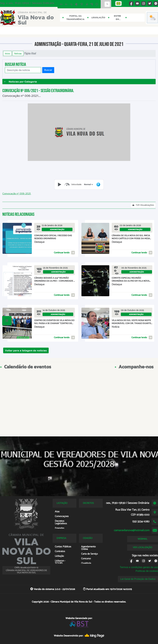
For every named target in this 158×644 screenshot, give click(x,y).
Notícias (18, 53)
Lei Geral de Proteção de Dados (138, 579)
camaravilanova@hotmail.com (132, 530)
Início (7, 53)
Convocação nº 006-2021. (17, 194)
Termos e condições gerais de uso (139, 567)
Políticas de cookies (147, 571)
